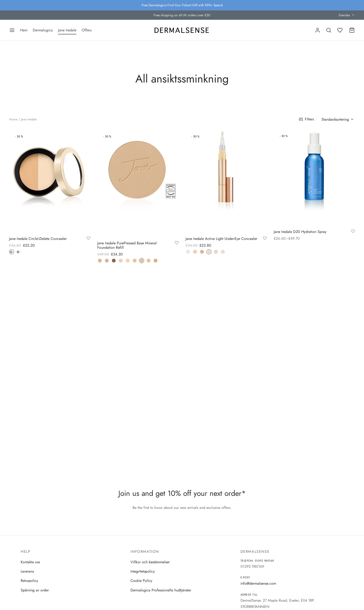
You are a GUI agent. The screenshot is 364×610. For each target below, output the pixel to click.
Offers (87, 30)
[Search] (329, 30)
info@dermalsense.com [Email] (258, 583)
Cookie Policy (141, 581)
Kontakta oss (30, 562)
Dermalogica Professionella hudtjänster (161, 590)
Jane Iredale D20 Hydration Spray (300, 232)
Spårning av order (35, 590)
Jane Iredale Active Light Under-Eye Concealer (221, 239)
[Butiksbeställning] (337, 119)
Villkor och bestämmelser (150, 562)
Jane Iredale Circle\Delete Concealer (38, 239)
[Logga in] (318, 30)
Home (13, 119)
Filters (306, 119)
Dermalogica (43, 30)
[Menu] (12, 30)
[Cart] (352, 30)
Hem (24, 30)
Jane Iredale (67, 30)
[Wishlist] (340, 30)
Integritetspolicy (143, 571)
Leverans (27, 571)
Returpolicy (29, 581)
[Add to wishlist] (88, 239)
